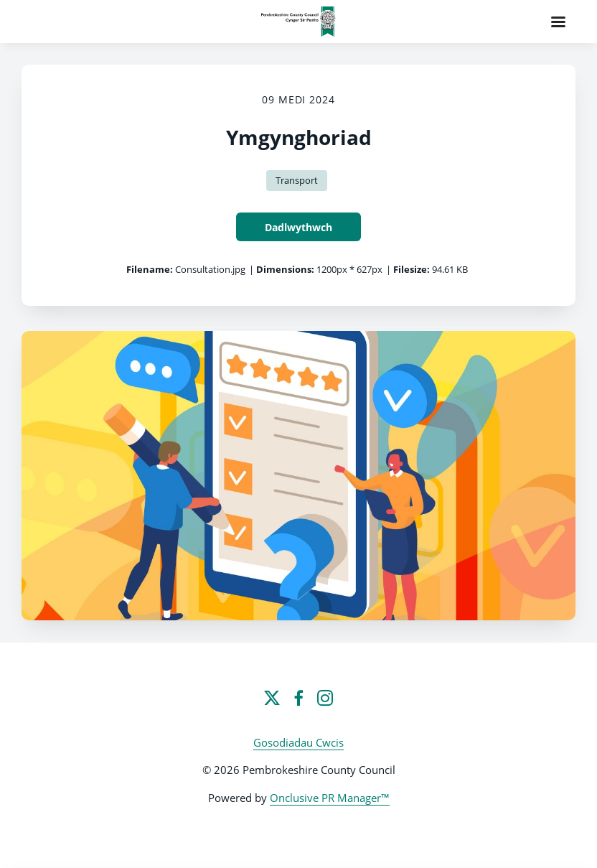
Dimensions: (285, 269)
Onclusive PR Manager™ (330, 798)
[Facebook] (298, 698)
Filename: (150, 269)
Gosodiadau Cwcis (298, 742)
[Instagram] (325, 698)
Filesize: (412, 269)
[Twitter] (272, 698)
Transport (297, 180)
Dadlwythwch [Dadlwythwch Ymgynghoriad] (298, 227)
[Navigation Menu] (558, 22)
